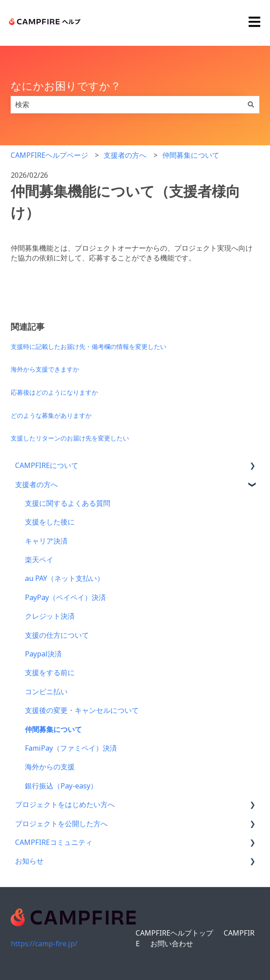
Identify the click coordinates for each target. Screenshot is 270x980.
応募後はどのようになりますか (54, 392)
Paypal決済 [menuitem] (43, 654)
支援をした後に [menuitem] (50, 522)
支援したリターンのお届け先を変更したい (70, 438)
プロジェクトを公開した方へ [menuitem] (61, 824)
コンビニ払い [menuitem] (46, 692)
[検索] (251, 104)
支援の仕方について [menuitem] (57, 635)
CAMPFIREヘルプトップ (174, 933)
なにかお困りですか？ (66, 86)
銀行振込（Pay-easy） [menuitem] (61, 786)
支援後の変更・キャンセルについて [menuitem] (82, 710)
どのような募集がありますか (51, 415)
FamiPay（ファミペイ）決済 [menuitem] (71, 748)
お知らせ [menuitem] (29, 861)
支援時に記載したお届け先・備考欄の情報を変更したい (89, 346)
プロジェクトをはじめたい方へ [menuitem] (65, 804)
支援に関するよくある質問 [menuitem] (68, 503)
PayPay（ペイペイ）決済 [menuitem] (65, 597)
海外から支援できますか (45, 369)
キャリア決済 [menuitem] (46, 541)
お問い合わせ (172, 944)
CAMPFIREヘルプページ (49, 155)
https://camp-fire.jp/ (44, 944)
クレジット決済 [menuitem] (50, 616)
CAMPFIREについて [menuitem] (47, 465)
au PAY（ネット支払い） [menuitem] (64, 578)
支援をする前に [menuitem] (50, 672)
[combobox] (127, 104)
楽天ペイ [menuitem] (39, 560)
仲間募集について (191, 155)
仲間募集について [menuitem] (53, 729)
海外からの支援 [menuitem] (50, 767)
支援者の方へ (125, 155)
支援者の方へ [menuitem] (36, 484)
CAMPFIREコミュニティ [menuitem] (54, 842)
